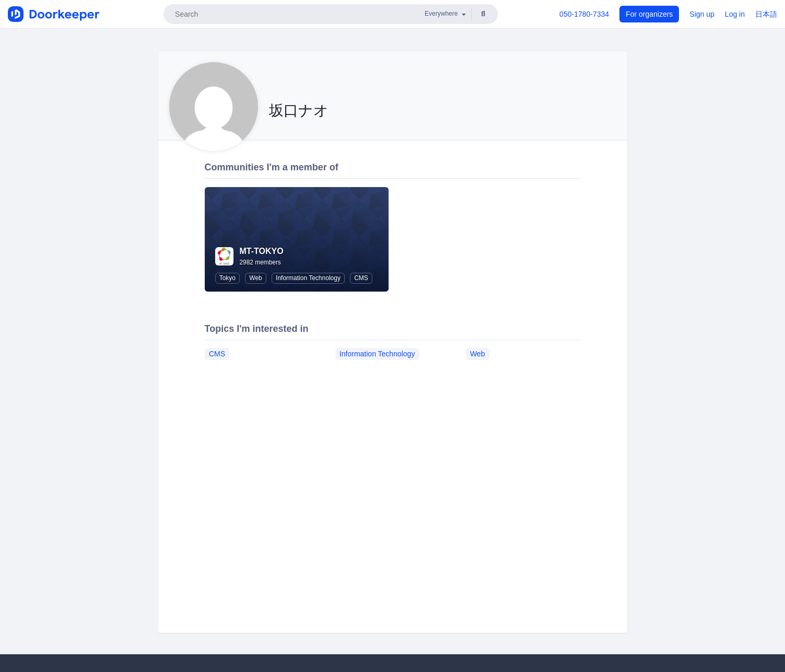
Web (255, 278)
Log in (735, 14)
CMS (361, 278)
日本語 (766, 14)
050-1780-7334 (584, 14)
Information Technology (308, 278)
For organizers (649, 14)
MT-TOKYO (262, 251)
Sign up (702, 14)
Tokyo (227, 278)
